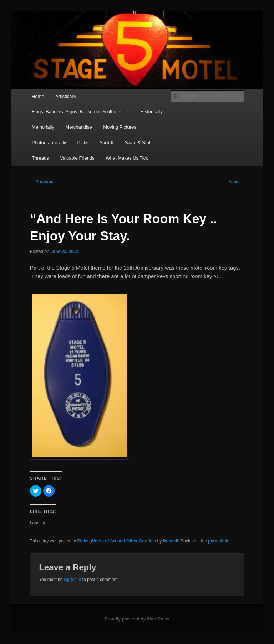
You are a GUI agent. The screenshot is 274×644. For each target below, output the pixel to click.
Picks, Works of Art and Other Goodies (117, 541)
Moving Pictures (120, 127)
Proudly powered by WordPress (137, 619)
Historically (151, 112)
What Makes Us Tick (127, 158)
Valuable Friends (77, 158)
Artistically (66, 96)
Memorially (43, 127)
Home (38, 96)
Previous (42, 182)
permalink (218, 541)
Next (237, 182)
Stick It (106, 143)
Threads (40, 158)
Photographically (49, 143)
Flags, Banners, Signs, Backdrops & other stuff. (80, 112)
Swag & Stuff (138, 143)
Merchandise (78, 127)
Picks (83, 143)
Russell (171, 541)
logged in (73, 580)
